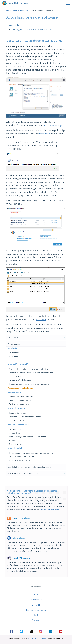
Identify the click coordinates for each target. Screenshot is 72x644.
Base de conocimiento (36, 610)
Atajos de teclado (15, 448)
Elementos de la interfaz (18, 425)
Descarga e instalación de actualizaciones (32, 30)
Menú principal (15, 433)
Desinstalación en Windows (21, 397)
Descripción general (18, 413)
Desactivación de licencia (20, 380)
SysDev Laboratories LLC (38, 638)
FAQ (36, 615)
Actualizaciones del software (20, 388)
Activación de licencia (18, 376)
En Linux (13, 360)
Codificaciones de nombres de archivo (26, 417)
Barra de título (15, 429)
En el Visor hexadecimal (19, 460)
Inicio (8, 11)
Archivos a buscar (17, 420)
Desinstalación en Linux (19, 404)
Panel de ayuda (16, 440)
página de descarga (53, 125)
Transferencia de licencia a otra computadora (29, 384)
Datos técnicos (36, 600)
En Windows (14, 353)
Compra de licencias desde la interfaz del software (31, 373)
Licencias (36, 605)
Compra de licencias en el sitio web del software (30, 369)
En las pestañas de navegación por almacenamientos (32, 453)
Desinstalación (14, 392)
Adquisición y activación (18, 364)
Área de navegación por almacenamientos (27, 437)
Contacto (36, 620)
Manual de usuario (21, 11)
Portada (36, 595)
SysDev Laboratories (49, 510)
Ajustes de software (17, 408)
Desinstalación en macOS (20, 400)
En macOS (13, 356)
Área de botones (16, 444)
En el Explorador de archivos (21, 457)
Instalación (45, 134)
